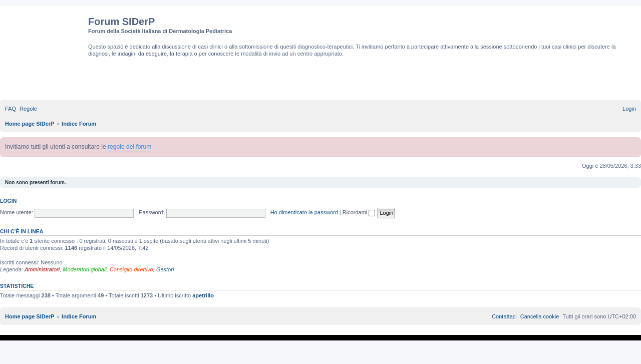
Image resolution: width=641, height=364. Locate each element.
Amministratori (42, 269)
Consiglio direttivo (131, 269)
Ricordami (359, 212)
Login (8, 201)
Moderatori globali (84, 269)
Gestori (165, 269)
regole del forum (129, 147)
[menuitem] (11, 109)
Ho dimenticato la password (304, 212)
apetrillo (203, 295)
